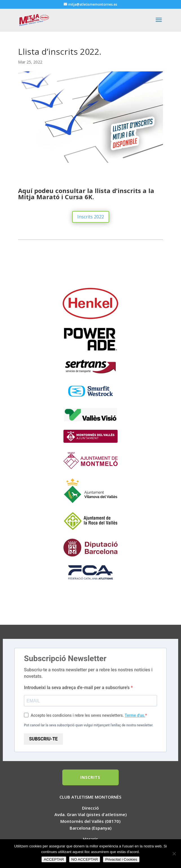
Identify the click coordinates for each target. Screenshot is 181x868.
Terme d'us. (135, 715)
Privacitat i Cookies (121, 859)
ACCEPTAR (54, 859)
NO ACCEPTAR (85, 859)
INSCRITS (90, 777)
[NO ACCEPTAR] (174, 854)
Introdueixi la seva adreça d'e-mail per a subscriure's (77, 688)
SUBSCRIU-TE (43, 739)
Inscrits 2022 (91, 217)
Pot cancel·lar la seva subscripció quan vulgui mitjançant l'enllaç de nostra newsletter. (89, 725)
